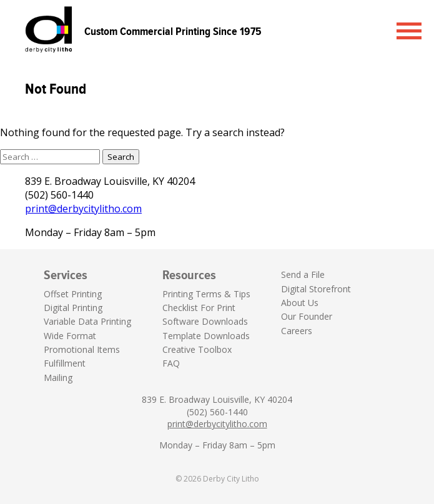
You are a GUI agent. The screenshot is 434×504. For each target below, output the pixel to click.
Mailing (58, 378)
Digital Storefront (316, 289)
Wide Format (70, 336)
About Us (300, 303)
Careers (297, 331)
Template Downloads (206, 336)
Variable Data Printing (87, 321)
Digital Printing (73, 308)
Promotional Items (82, 349)
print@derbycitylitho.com (83, 209)
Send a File (303, 274)
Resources (189, 275)
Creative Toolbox (197, 349)
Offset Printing (73, 294)
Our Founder (307, 316)
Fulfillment (65, 363)
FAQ (171, 363)
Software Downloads (205, 321)
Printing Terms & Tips (206, 294)
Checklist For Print (199, 308)
